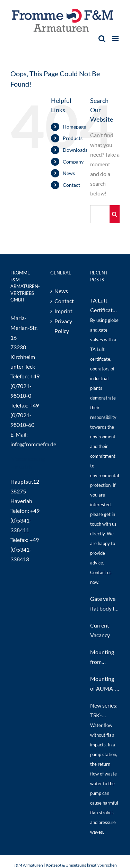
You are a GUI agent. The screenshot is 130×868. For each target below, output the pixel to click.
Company (73, 162)
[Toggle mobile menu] (116, 39)
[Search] (115, 214)
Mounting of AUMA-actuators (103, 684)
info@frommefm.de (33, 444)
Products (73, 138)
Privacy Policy (63, 326)
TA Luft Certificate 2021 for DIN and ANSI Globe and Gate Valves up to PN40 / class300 (105, 306)
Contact (71, 185)
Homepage (74, 127)
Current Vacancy (100, 630)
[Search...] (100, 214)
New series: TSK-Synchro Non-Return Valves (105, 711)
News (69, 173)
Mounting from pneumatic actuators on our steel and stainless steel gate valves (104, 658)
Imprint (63, 311)
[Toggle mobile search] (102, 39)
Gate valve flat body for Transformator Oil (105, 604)
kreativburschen (102, 865)
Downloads (75, 150)
